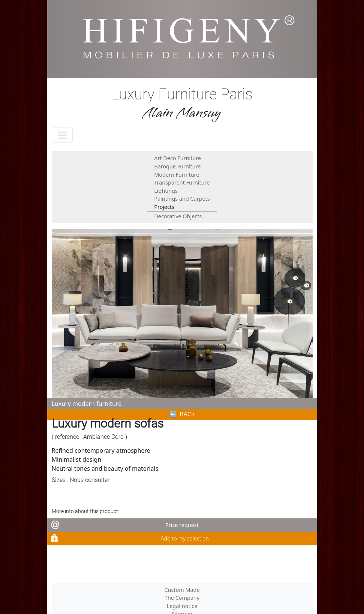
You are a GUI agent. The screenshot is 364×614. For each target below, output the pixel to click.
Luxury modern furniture (87, 404)
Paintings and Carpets (182, 199)
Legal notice (182, 606)
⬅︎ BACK (182, 414)
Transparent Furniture (182, 182)
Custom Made (182, 590)
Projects (164, 207)
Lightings (166, 191)
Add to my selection (185, 538)
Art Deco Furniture (178, 158)
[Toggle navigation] (62, 135)
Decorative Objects (178, 216)
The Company (182, 598)
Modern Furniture (177, 175)
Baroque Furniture (177, 166)
